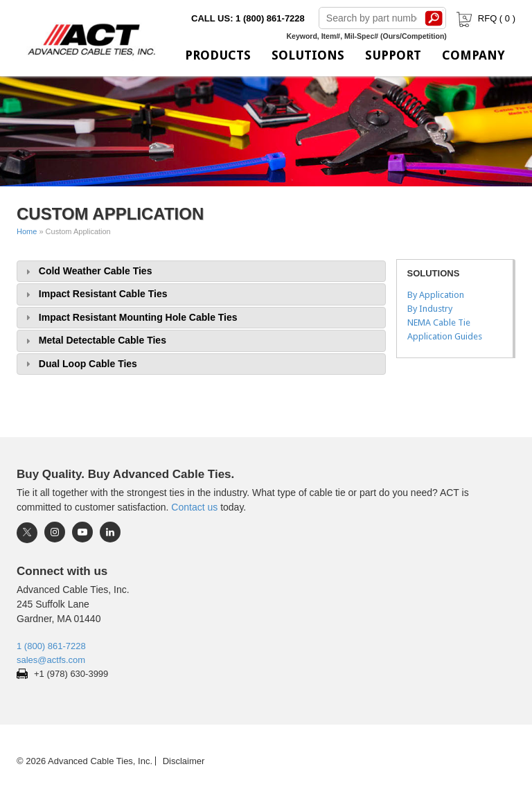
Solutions (308, 55)
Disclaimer (184, 761)
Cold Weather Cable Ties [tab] (87, 271)
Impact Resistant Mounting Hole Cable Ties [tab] (130, 318)
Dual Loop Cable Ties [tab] (80, 364)
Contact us (194, 507)
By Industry (430, 309)
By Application (436, 295)
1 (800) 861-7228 (51, 646)
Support (393, 55)
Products (218, 55)
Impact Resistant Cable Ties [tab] (95, 294)
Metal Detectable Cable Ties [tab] (94, 340)
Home (27, 231)
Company (473, 55)
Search (434, 18)
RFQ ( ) (485, 18)
